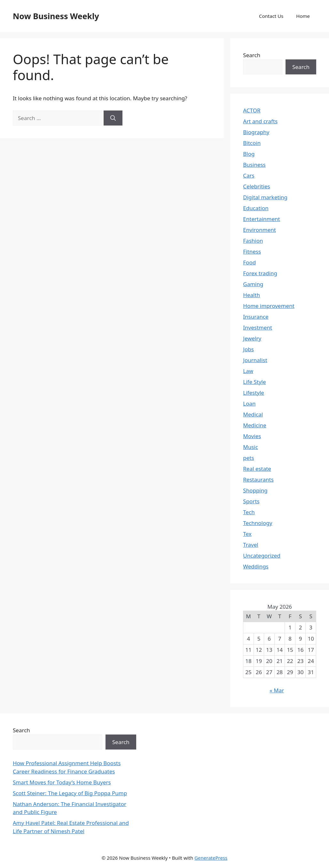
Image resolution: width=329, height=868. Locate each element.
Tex (247, 534)
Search (252, 55)
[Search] (113, 118)
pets (248, 458)
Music (251, 447)
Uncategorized (262, 556)
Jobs (248, 349)
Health (251, 295)
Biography (256, 132)
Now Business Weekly (56, 16)
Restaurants (258, 480)
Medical (253, 414)
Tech (249, 512)
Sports (251, 501)
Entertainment (261, 219)
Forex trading (260, 273)
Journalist (255, 360)
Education (256, 208)
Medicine (255, 425)
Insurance (256, 317)
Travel (251, 545)
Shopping (255, 490)
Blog (249, 154)
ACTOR (252, 110)
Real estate (257, 469)
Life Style (254, 382)
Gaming (253, 284)
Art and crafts (260, 121)
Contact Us (271, 16)
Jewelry (252, 338)
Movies (252, 436)
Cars (249, 175)
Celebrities (256, 186)
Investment (258, 327)
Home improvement (269, 306)
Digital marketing (265, 197)
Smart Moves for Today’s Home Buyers (62, 782)
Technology (258, 523)
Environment (259, 230)
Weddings (256, 566)
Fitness (252, 251)
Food (249, 262)
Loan (249, 404)
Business (254, 165)
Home (303, 16)
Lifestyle (254, 393)
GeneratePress (211, 858)
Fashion (253, 241)
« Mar (277, 690)
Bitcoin (252, 143)
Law (248, 371)
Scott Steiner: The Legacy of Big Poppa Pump (70, 793)
